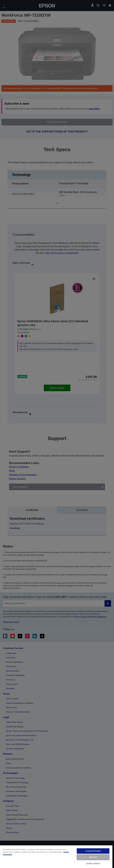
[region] (56, 857)
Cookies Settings (93, 863)
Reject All (93, 857)
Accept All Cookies (93, 851)
